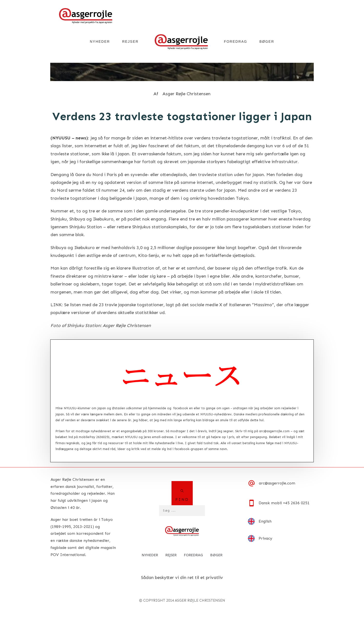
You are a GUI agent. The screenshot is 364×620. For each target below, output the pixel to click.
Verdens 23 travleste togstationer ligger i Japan (182, 116)
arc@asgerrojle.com (274, 431)
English (265, 521)
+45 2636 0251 (296, 503)
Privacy (265, 538)
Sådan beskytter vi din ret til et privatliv (182, 578)
